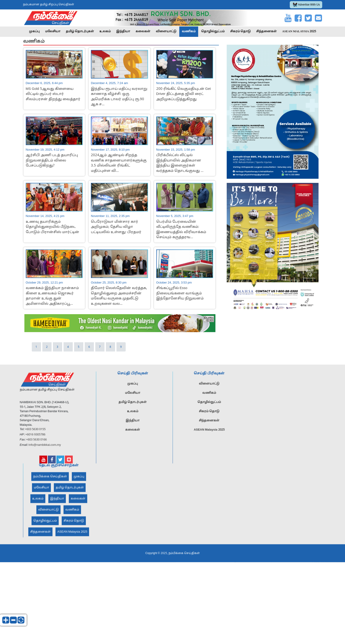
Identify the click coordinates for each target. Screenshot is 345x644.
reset (21, 620)
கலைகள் (143, 32)
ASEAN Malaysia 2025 (299, 32)
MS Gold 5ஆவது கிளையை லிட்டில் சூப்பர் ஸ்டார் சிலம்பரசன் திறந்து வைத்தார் (53, 94)
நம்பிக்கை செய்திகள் (50, 486)
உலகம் (105, 32)
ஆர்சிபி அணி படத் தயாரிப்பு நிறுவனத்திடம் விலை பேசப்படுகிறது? (52, 161)
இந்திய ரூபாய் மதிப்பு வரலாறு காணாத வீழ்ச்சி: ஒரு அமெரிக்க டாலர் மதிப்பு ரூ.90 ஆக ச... (119, 97)
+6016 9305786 (35, 444)
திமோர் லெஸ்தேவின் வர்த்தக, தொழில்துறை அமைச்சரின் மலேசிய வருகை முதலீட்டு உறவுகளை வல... (119, 296)
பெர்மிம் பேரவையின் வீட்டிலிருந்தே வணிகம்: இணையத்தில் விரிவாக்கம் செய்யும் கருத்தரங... (181, 230)
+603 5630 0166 (36, 449)
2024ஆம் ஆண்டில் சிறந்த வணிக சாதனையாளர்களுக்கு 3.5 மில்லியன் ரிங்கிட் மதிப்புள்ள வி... (119, 163)
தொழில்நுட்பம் (213, 32)
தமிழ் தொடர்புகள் (80, 32)
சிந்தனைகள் (266, 32)
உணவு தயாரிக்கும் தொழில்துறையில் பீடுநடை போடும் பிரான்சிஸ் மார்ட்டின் (52, 227)
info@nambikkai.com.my (45, 454)
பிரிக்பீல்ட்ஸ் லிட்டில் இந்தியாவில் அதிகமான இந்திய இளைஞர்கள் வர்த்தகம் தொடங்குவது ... (180, 163)
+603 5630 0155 (35, 439)
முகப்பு (34, 32)
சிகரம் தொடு (240, 32)
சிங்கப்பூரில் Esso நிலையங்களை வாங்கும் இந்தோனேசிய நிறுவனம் (180, 293)
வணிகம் (189, 32)
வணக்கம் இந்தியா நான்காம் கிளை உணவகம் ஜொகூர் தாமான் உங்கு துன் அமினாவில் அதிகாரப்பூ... (52, 296)
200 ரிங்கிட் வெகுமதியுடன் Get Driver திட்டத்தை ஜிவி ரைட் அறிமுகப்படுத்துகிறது (184, 94)
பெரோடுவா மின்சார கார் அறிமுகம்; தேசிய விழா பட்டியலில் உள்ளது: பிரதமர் (116, 227)
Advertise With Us (306, 5)
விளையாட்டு (166, 32)
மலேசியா (53, 32)
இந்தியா (123, 32)
